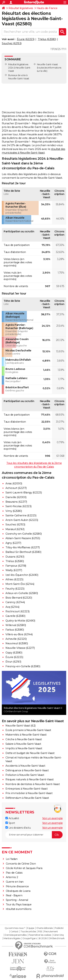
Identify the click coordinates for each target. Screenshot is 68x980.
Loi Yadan (12, 859)
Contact (14, 932)
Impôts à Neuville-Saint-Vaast (24, 748)
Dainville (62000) (16, 497)
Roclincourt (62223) (17, 611)
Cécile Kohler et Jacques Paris (24, 868)
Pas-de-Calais (14, 873)
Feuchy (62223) (15, 589)
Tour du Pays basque (19, 904)
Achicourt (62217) (16, 488)
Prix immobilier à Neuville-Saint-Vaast (29, 793)
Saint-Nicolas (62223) (18, 506)
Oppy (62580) (14, 653)
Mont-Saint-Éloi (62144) (20, 584)
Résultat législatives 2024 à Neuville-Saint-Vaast (19, 68)
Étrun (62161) (13, 662)
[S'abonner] (34, 835)
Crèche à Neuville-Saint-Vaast (24, 739)
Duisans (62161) (15, 557)
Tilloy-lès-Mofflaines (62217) (23, 547)
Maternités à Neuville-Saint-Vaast (26, 735)
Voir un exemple (52, 818)
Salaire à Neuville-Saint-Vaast (23, 744)
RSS (40, 932)
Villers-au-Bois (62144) (19, 634)
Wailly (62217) (14, 570)
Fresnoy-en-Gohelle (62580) (23, 666)
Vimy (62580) (14, 511)
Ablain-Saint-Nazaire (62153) (23, 538)
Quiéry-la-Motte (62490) (20, 621)
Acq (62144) (12, 607)
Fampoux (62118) (16, 566)
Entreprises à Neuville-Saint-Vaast (26, 789)
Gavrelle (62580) (15, 616)
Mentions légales (12, 938)
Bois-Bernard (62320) (19, 598)
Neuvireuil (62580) (17, 643)
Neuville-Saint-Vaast (47, 64)
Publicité (59, 928)
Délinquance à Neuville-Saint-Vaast (27, 770)
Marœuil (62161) (15, 529)
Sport (10, 823)
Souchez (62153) (12, 43)
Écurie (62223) (26, 39)
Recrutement (51, 932)
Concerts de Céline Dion (21, 864)
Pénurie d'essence (18, 886)
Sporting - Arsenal (17, 900)
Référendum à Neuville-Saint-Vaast (27, 798)
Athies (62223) (14, 579)
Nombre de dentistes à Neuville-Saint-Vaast (33, 784)
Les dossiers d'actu (18, 828)
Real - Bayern (14, 895)
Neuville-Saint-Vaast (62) (20, 726)
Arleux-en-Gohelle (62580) (22, 593)
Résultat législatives (21, 8)
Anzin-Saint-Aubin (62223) (22, 520)
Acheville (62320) (16, 639)
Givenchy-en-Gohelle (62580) (24, 534)
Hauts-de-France (47, 8)
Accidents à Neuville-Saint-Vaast (25, 766)
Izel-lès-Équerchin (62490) (22, 575)
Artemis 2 (12, 877)
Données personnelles (16, 935)
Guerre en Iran (15, 882)
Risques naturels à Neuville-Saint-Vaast (30, 779)
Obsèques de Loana (18, 891)
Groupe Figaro (30, 938)
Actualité (12, 818)
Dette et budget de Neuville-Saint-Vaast (30, 753)
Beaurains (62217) (16, 502)
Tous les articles (28, 932)
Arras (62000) (14, 483)
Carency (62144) (15, 602)
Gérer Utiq (58, 935)
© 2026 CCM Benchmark (52, 938)
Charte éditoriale (45, 928)
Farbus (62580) (15, 630)
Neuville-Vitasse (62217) (20, 648)
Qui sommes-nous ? (15, 928)
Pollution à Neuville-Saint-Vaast (25, 775)
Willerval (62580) (16, 625)
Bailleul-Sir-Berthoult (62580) (23, 552)
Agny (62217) (13, 543)
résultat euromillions (19, 909)
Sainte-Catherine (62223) (21, 515)
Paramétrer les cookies (40, 935)
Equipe (31, 928)
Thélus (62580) (47, 39)
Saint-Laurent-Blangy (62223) (24, 493)
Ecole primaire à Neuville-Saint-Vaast (28, 730)
